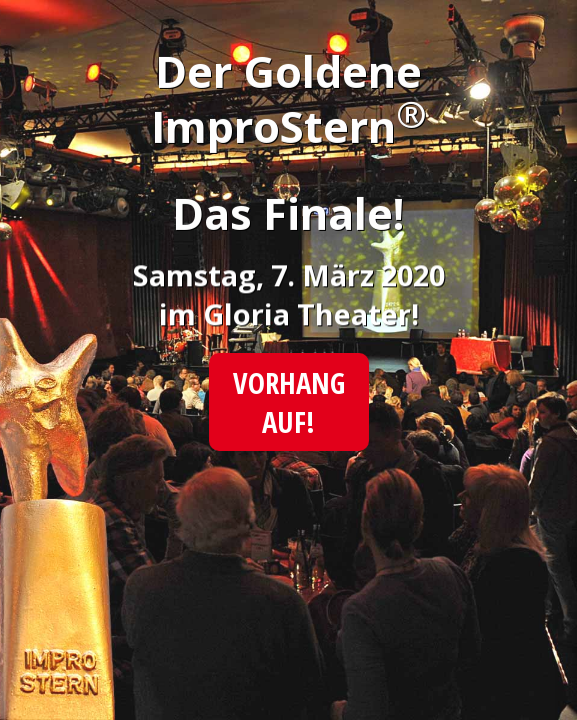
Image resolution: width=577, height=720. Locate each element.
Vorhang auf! (288, 402)
